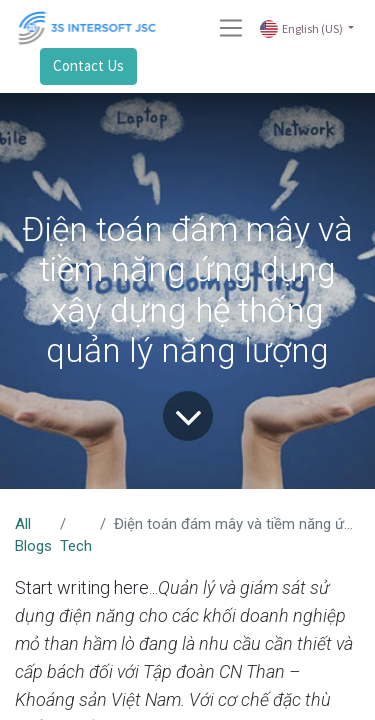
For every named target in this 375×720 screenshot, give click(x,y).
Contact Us (88, 65)
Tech (76, 546)
